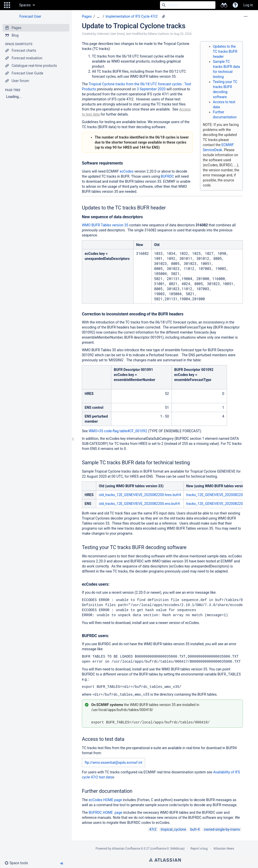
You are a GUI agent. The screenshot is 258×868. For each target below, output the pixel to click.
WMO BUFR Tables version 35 (105, 225)
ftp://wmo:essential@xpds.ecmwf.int (114, 763)
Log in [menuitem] (248, 5)
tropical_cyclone (173, 829)
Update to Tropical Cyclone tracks (134, 26)
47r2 (153, 829)
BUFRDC (168, 176)
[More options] (246, 16)
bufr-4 (195, 829)
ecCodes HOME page (105, 800)
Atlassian (165, 860)
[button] (7, 5)
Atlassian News (224, 849)
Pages (87, 16)
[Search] (164, 5)
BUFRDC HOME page (105, 812)
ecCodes (127, 171)
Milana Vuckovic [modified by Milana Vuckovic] (159, 34)
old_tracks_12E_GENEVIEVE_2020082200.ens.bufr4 (139, 504)
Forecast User (30, 16)
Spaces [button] (25, 5)
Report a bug (199, 849)
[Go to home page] (14, 5)
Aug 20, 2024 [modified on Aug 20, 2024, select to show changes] (183, 34)
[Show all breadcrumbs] (98, 17)
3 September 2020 (151, 89)
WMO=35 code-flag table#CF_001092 (118, 431)
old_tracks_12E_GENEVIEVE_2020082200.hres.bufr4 (140, 495)
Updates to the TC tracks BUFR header (225, 51)
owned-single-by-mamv (222, 829)
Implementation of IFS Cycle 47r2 (132, 16)
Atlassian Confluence (126, 849)
